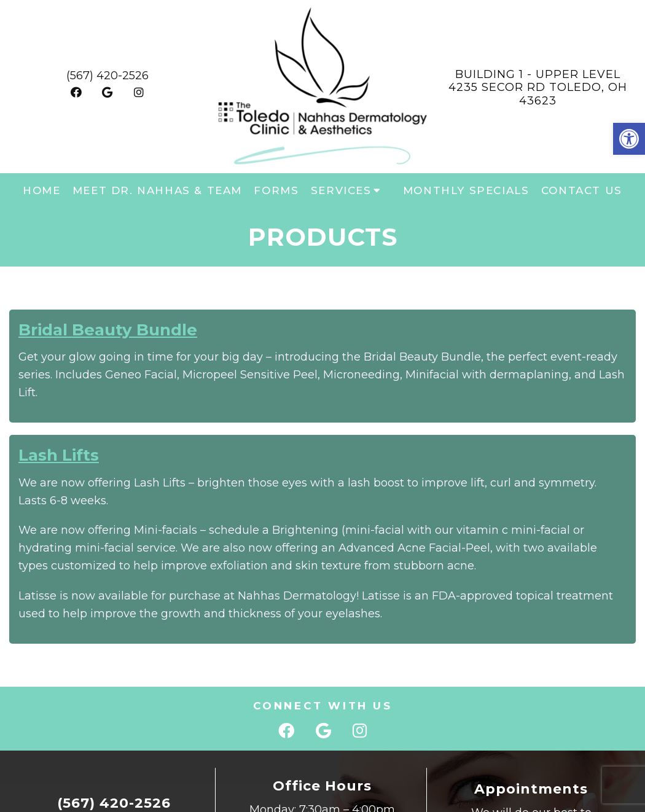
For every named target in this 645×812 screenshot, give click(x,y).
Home (41, 190)
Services (341, 190)
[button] (629, 139)
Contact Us (582, 190)
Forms (276, 190)
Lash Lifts (59, 455)
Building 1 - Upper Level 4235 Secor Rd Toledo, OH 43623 (538, 88)
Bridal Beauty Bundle (108, 330)
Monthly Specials (466, 190)
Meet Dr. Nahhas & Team (157, 190)
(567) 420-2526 (107, 76)
